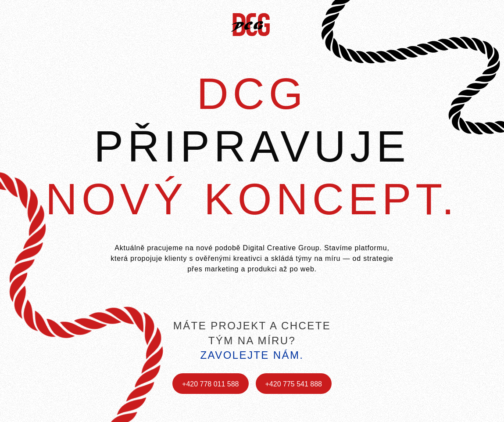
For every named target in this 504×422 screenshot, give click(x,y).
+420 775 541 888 (294, 384)
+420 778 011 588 (210, 384)
